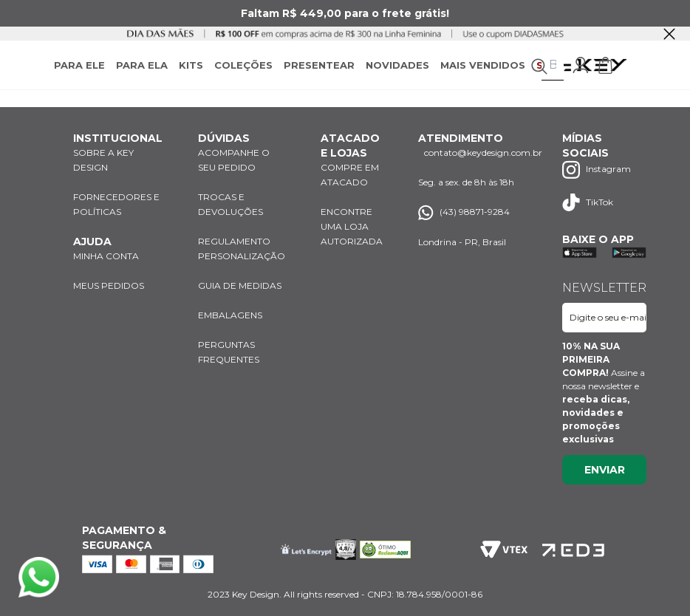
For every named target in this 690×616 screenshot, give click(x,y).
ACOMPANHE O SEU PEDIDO (234, 160)
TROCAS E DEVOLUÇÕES (230, 204)
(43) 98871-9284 (464, 212)
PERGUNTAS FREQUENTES (229, 352)
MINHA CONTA (106, 256)
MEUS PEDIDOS (109, 285)
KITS (191, 65)
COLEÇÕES (243, 65)
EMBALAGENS (230, 315)
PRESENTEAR (319, 65)
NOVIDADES (397, 65)
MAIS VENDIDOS (483, 65)
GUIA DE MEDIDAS (240, 285)
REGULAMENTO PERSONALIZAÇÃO (242, 249)
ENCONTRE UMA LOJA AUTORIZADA (352, 226)
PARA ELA (142, 65)
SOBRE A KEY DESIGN (103, 160)
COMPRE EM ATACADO (350, 175)
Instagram (597, 170)
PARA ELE (79, 65)
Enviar (605, 470)
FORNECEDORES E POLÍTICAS (116, 204)
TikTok (588, 202)
